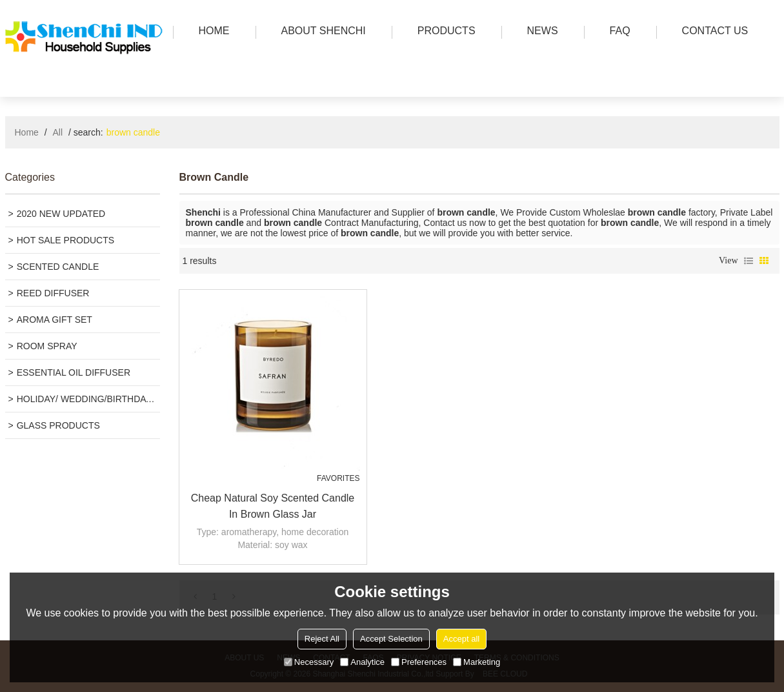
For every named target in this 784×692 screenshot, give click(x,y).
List (749, 261)
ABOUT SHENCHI (320, 32)
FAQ (617, 32)
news (539, 32)
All (58, 132)
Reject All (322, 639)
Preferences (419, 662)
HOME (211, 32)
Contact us (712, 32)
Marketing (477, 662)
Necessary (309, 662)
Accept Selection (391, 639)
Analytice (362, 662)
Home (27, 132)
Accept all (461, 639)
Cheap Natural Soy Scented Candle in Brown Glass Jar (273, 506)
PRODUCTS (443, 32)
